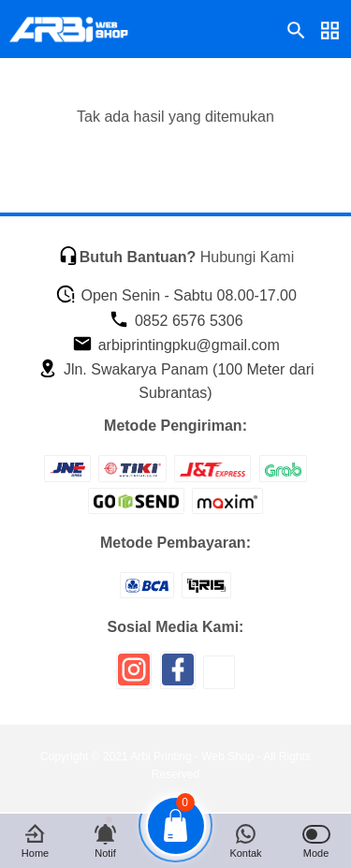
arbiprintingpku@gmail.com (176, 345)
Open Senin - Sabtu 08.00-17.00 (176, 295)
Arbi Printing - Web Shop (192, 757)
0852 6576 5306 (175, 321)
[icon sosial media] (134, 677)
